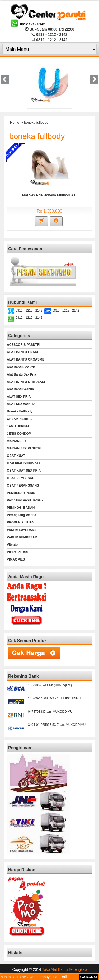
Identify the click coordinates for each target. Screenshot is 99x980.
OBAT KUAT (16, 456)
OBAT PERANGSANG (23, 486)
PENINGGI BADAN (21, 508)
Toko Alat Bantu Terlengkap (64, 969)
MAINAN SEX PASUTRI (24, 448)
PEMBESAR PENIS (21, 493)
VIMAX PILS (16, 559)
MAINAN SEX (17, 441)
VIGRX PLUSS (18, 552)
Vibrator (13, 545)
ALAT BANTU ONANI (22, 352)
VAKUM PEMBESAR (22, 537)
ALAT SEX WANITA (21, 404)
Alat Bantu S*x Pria (21, 367)
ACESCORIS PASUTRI (23, 345)
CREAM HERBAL (20, 419)
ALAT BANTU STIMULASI (26, 382)
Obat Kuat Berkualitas (23, 463)
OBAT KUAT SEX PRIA (24, 471)
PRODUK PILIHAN (20, 522)
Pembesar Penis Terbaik (25, 500)
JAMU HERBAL (18, 426)
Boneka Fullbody (20, 411)
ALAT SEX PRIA (19, 397)
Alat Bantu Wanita (20, 389)
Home (15, 122)
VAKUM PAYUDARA (22, 530)
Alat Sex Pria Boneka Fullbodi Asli (49, 195)
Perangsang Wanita (22, 515)
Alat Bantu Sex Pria (22, 374)
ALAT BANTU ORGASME (26, 359)
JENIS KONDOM (19, 434)
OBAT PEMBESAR (21, 478)
